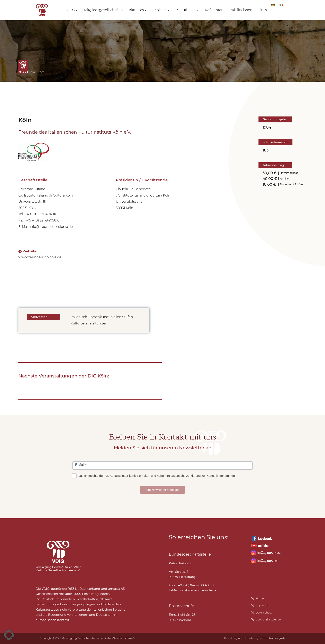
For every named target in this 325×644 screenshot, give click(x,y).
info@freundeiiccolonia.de (51, 227)
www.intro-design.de (273, 638)
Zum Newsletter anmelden (162, 490)
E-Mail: (193, 590)
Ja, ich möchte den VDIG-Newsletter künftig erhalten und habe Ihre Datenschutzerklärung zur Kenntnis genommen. (154, 476)
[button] (72, 10)
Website (29, 251)
